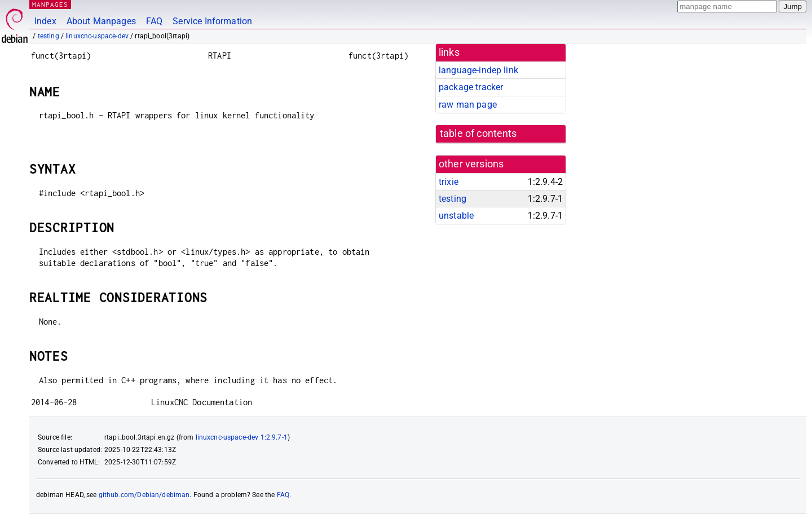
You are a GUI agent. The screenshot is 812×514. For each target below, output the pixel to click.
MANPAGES (50, 4)
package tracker (471, 87)
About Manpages (101, 21)
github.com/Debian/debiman (144, 495)
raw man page (468, 105)
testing (48, 36)
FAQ (154, 21)
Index (45, 21)
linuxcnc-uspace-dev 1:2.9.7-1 (242, 437)
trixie (449, 182)
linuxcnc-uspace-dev (97, 36)
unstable (456, 216)
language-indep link (478, 70)
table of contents (478, 134)
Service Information (212, 21)
